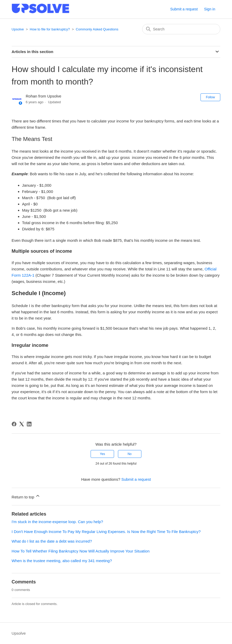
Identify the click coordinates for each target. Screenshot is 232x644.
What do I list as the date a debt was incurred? (52, 541)
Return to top (26, 496)
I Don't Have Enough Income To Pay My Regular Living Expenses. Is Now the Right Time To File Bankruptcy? (106, 532)
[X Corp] (22, 424)
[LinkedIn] (29, 424)
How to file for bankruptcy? (50, 29)
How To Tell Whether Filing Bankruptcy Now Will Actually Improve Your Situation (81, 551)
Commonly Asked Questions (97, 29)
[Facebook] (14, 424)
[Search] (181, 29)
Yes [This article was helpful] (103, 454)
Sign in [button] (210, 9)
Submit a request (184, 9)
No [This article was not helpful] (130, 454)
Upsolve (18, 29)
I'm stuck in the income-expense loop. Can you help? (57, 522)
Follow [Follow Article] (211, 97)
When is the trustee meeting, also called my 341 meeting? (62, 561)
